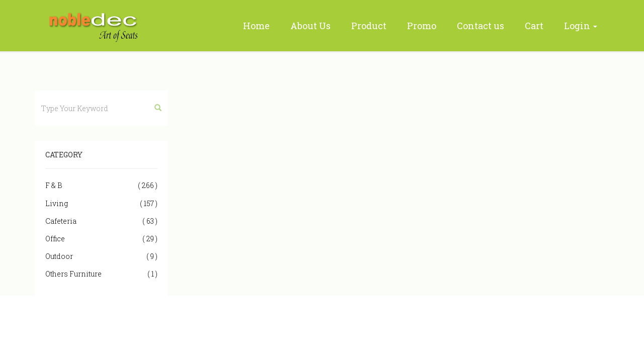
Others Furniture (101, 274)
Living (101, 203)
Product (369, 26)
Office (101, 239)
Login (581, 26)
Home (256, 26)
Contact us (480, 26)
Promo (422, 26)
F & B (101, 185)
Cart (534, 26)
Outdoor (101, 256)
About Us (310, 26)
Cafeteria (101, 221)
